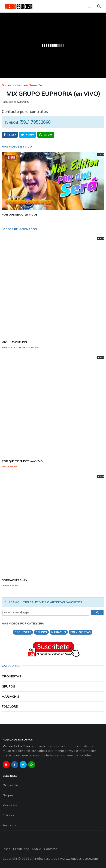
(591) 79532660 (35, 122)
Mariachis (11, 696)
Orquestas (8, 85)
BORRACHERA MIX (15, 580)
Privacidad (21, 849)
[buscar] (45, 613)
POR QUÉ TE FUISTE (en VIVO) (23, 461)
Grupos (8, 686)
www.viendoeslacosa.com (79, 859)
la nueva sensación (29, 85)
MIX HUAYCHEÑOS (14, 342)
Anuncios (9, 825)
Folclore (10, 706)
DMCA (37, 849)
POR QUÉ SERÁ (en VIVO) (19, 214)
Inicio (7, 849)
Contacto (51, 849)
